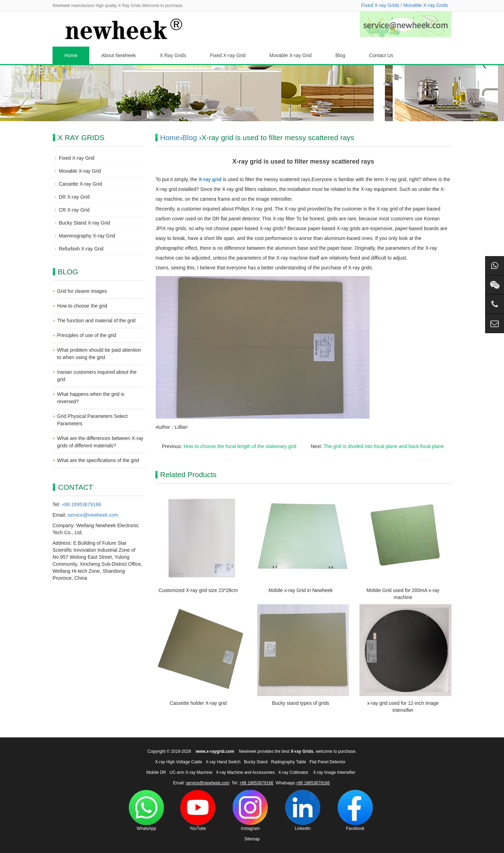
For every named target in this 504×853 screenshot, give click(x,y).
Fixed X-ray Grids (380, 5)
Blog (340, 55)
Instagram (250, 810)
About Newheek (118, 55)
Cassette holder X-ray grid (198, 703)
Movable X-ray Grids (426, 5)
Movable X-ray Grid (291, 55)
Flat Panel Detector (327, 762)
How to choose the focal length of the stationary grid (240, 446)
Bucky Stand (256, 762)
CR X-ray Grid (74, 210)
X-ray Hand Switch (223, 762)
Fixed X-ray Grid (228, 55)
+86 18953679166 (81, 504)
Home (71, 55)
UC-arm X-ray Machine (191, 772)
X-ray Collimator (293, 772)
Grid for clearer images (82, 291)
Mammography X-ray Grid (87, 236)
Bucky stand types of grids (300, 703)
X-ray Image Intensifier (334, 772)
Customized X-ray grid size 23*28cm (198, 590)
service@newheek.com (93, 515)
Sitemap (252, 839)
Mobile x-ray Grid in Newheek (301, 590)
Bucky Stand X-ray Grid (84, 223)
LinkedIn (303, 810)
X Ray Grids (173, 55)
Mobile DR (156, 772)
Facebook (355, 810)
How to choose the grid (82, 306)
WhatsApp (146, 810)
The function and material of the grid (96, 321)
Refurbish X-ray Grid (81, 249)
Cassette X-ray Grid (80, 184)
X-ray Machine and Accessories (245, 772)
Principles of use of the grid (87, 335)
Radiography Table (288, 762)
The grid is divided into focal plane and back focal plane (384, 446)
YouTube (198, 810)
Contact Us (381, 55)
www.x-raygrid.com (215, 751)
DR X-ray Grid (74, 197)
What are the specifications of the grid (98, 460)
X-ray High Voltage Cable (179, 762)
